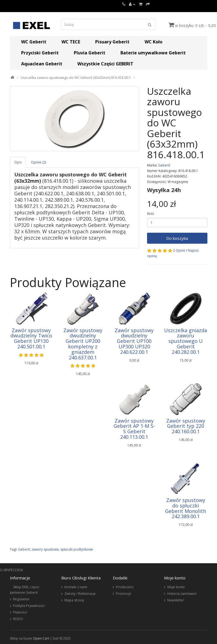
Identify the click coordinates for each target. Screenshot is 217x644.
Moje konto (176, 587)
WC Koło (153, 42)
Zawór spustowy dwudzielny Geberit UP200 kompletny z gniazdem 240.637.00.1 (83, 344)
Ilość (151, 214)
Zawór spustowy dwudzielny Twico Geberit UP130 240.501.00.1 (31, 338)
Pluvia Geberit (90, 53)
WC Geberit (34, 42)
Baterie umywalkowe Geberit (153, 53)
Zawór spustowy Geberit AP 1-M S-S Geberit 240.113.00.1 (134, 429)
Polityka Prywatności (29, 606)
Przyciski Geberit (40, 53)
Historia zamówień (182, 594)
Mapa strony (74, 600)
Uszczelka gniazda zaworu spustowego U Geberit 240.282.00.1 (186, 341)
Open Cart (41, 638)
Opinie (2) (39, 162)
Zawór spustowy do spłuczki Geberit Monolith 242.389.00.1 (186, 508)
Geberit (164, 165)
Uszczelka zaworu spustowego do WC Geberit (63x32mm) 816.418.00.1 (76, 78)
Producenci (125, 587)
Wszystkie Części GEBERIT (105, 64)
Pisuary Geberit (112, 42)
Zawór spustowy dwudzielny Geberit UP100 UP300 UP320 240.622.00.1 (134, 341)
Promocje (124, 594)
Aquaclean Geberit (42, 64)
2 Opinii (179, 250)
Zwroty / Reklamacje (80, 594)
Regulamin (21, 599)
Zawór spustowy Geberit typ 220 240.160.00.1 (186, 426)
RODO (18, 619)
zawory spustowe (45, 549)
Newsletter (176, 600)
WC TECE (71, 42)
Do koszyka (177, 238)
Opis (18, 162)
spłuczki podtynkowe (77, 549)
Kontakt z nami (76, 587)
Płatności (20, 612)
